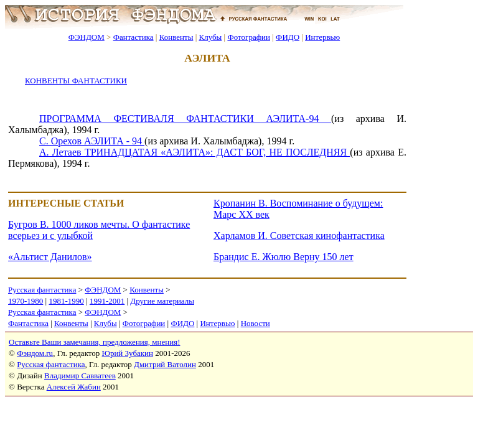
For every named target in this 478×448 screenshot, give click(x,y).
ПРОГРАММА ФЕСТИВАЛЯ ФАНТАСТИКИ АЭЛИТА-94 (185, 119)
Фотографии (249, 37)
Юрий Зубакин (128, 353)
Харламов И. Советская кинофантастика (299, 236)
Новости (255, 323)
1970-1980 (26, 301)
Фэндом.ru (35, 353)
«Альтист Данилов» (50, 257)
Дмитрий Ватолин (165, 364)
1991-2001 (107, 301)
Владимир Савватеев (80, 376)
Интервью (322, 37)
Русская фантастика (42, 290)
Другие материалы (162, 301)
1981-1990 (66, 301)
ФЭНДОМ (87, 37)
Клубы (210, 37)
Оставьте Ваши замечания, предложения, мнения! (94, 342)
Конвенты (176, 37)
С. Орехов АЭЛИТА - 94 (92, 141)
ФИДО (288, 37)
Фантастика (134, 37)
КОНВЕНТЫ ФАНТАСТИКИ (76, 81)
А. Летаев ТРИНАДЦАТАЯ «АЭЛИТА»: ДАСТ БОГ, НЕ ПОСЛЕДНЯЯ (194, 152)
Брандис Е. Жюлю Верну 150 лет (284, 257)
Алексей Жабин (74, 387)
